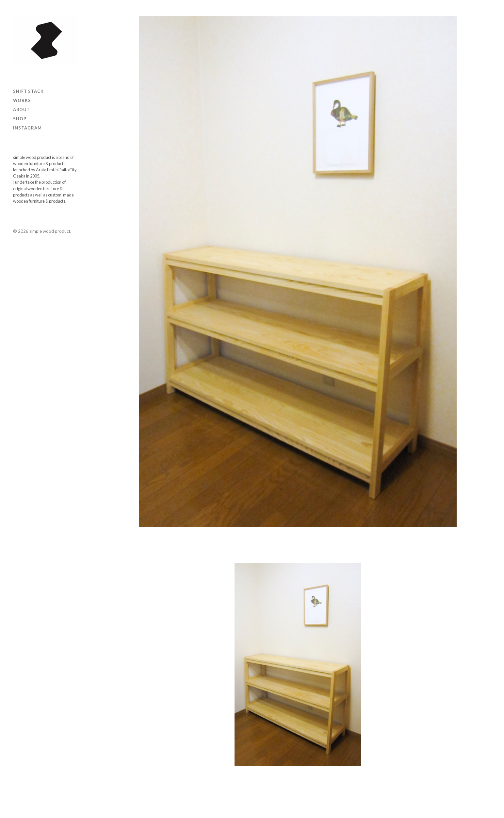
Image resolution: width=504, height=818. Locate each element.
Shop (20, 119)
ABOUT (21, 110)
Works (22, 100)
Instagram (27, 128)
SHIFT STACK (28, 91)
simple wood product (50, 231)
